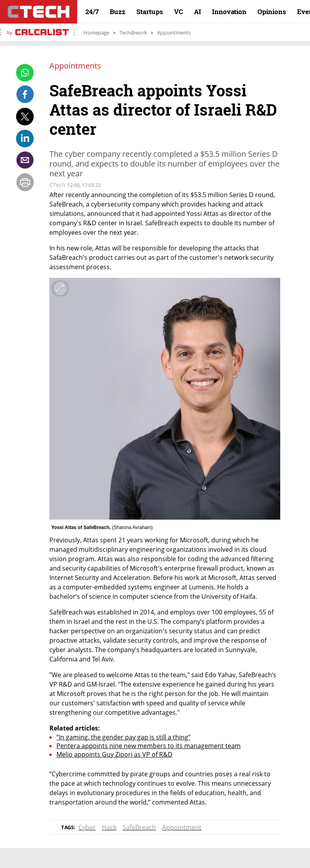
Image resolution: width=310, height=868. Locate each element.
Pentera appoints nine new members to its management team (149, 746)
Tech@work (133, 33)
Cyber (87, 827)
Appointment (182, 827)
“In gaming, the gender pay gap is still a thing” (123, 737)
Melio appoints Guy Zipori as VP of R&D (114, 754)
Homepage (96, 33)
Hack (109, 827)
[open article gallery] (165, 399)
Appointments (174, 33)
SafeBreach (139, 827)
